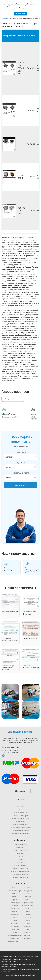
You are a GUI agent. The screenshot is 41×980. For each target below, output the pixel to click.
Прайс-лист (20, 847)
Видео (20, 856)
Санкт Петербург (15, 891)
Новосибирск (28, 888)
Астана (15, 894)
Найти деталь (21, 485)
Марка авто (21, 453)
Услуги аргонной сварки (20, 834)
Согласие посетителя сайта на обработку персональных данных (16, 960)
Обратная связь (21, 791)
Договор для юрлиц (21, 874)
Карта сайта (21, 862)
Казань (15, 912)
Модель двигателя (21, 473)
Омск (28, 894)
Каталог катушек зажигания (21, 871)
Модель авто (21, 463)
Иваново (15, 906)
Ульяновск (28, 926)
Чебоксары (28, 932)
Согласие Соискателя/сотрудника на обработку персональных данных (19, 965)
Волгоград (15, 897)
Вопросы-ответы (21, 850)
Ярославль (28, 938)
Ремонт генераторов (20, 816)
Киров (15, 918)
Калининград (15, 909)
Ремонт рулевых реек (21, 825)
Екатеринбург (15, 903)
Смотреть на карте (13, 399)
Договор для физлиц (20, 877)
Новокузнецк (28, 891)
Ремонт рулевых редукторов (21, 828)
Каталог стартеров (21, 865)
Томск (28, 921)
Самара (28, 912)
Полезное (20, 859)
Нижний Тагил (15, 938)
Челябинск (28, 935)
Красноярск (15, 926)
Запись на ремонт (20, 844)
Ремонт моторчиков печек (20, 819)
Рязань (28, 909)
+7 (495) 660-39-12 (10, 747)
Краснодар (15, 929)
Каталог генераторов (21, 868)
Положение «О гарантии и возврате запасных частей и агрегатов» (20, 970)
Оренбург (28, 897)
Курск (15, 921)
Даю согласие (21, 14)
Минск (15, 932)
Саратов (28, 915)
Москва (15, 888)
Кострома (15, 923)
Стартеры (20, 804)
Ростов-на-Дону (28, 906)
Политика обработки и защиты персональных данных (20, 956)
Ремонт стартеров (20, 813)
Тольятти (28, 918)
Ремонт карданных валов (21, 831)
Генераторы (21, 807)
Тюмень (28, 923)
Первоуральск (28, 903)
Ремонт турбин (20, 822)
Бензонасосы (20, 810)
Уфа (28, 929)
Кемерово (15, 915)
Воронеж (15, 900)
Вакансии (21, 853)
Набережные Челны (15, 935)
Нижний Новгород (15, 941)
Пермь (28, 900)
